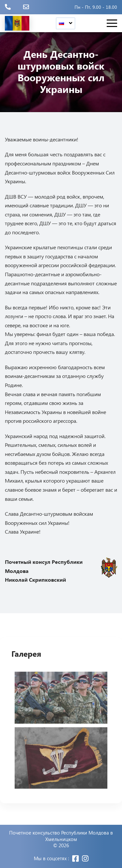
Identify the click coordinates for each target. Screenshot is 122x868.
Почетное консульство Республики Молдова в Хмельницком (61, 836)
